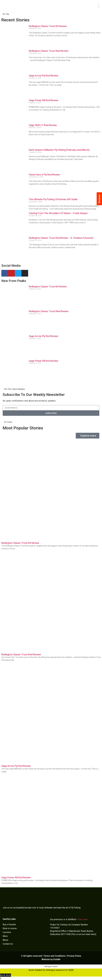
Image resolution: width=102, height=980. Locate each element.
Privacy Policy (74, 956)
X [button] (1, 978)
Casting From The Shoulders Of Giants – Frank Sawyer (58, 213)
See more (83, 919)
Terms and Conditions (55, 956)
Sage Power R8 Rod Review (43, 100)
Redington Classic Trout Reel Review (49, 51)
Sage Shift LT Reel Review (43, 125)
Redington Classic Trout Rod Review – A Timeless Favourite (61, 238)
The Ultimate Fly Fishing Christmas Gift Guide (53, 199)
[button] (99, 6)
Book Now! (5, 975)
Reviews (99, 199)
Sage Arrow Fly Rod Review (43, 76)
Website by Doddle (51, 959)
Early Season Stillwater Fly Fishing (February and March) (59, 150)
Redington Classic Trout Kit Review (48, 26)
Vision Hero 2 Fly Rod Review (44, 175)
